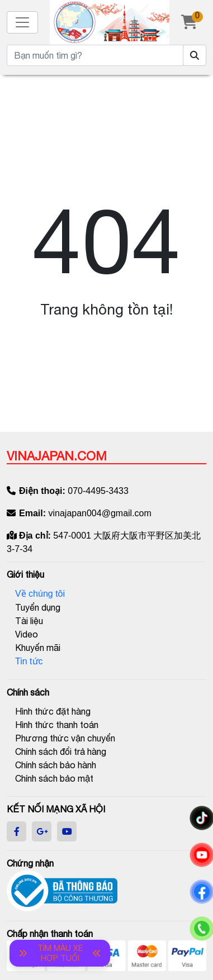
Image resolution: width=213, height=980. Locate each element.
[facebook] (17, 831)
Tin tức (29, 661)
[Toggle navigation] (22, 22)
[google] (42, 831)
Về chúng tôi (40, 594)
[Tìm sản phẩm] (195, 55)
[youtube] (67, 831)
